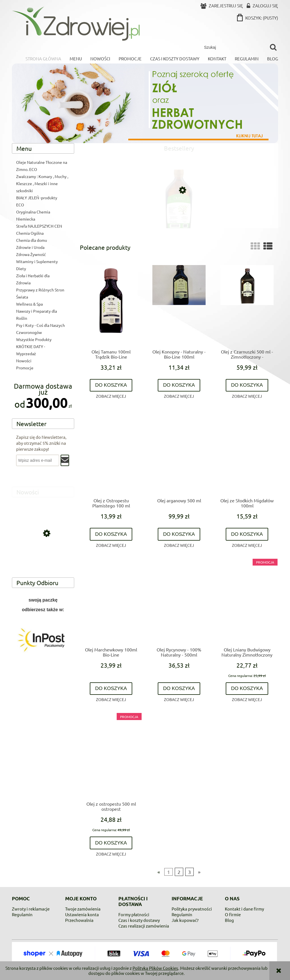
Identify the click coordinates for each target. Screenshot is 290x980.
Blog (229, 920)
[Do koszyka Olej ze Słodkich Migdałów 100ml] (247, 534)
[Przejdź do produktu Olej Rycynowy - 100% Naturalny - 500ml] (179, 603)
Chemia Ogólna (30, 233)
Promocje (25, 368)
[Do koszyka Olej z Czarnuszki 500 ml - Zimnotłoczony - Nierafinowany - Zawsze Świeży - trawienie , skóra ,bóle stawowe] (247, 385)
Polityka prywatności (192, 909)
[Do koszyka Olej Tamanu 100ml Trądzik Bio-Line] (111, 385)
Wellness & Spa (29, 304)
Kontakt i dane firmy (244, 909)
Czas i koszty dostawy (139, 920)
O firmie (233, 914)
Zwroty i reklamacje (31, 909)
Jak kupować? (185, 920)
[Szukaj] (273, 47)
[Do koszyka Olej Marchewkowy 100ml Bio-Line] (111, 689)
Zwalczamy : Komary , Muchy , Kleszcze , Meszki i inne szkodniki (42, 183)
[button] (111, 396)
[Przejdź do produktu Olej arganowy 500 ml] (179, 454)
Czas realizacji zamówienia (144, 926)
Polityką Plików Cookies (155, 968)
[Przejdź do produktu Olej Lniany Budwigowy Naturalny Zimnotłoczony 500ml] (247, 603)
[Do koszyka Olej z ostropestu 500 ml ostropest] (111, 843)
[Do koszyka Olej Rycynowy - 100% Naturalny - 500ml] (179, 689)
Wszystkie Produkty (34, 339)
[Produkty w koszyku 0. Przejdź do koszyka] (258, 18)
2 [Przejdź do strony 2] (179, 872)
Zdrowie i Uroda (30, 247)
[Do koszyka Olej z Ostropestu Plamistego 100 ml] (111, 534)
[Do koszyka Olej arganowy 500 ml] (179, 534)
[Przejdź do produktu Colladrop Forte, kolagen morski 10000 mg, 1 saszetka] (43, 558)
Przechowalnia (79, 920)
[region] (43, 640)
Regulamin (22, 914)
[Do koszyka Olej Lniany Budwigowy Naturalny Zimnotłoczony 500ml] (247, 689)
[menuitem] (43, 59)
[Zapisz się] (65, 460)
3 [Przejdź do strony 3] (189, 872)
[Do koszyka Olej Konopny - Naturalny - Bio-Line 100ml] (179, 385)
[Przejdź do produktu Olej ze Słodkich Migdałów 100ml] (247, 454)
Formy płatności (134, 914)
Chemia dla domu (32, 240)
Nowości (24, 361)
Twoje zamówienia (83, 909)
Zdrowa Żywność (31, 254)
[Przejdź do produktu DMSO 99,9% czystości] (179, 214)
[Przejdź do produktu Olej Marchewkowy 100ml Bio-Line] (111, 603)
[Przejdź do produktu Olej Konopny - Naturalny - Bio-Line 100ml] (179, 305)
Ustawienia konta (82, 914)
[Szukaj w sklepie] (234, 47)
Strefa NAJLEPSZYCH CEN (39, 226)
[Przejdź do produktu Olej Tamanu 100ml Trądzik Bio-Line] (111, 305)
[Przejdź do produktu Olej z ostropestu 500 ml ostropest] (111, 757)
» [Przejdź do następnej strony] (199, 872)
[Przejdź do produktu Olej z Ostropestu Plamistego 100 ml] (111, 454)
